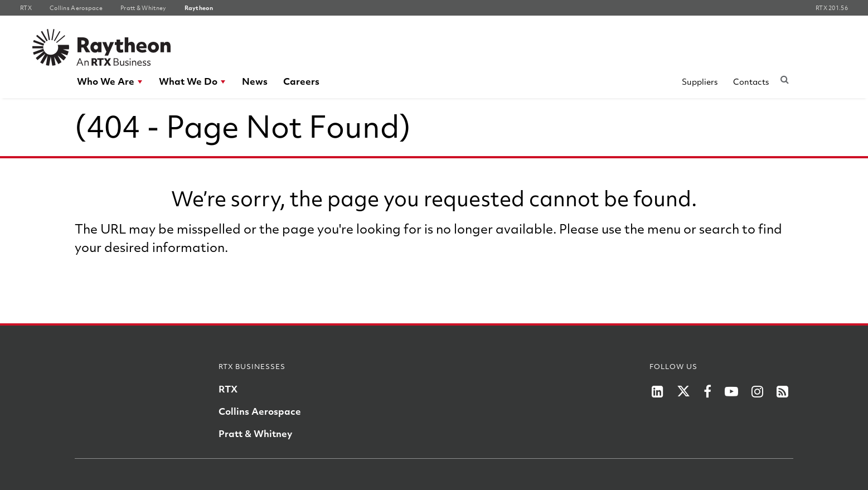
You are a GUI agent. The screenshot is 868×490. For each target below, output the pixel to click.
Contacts (751, 81)
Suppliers (700, 81)
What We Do (188, 81)
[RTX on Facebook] (707, 391)
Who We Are (106, 81)
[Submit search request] (784, 79)
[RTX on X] (683, 391)
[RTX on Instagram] (757, 391)
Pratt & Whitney (255, 433)
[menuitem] (110, 81)
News (255, 81)
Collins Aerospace (260, 411)
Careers (301, 81)
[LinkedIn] (658, 391)
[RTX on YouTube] (731, 391)
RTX (228, 389)
